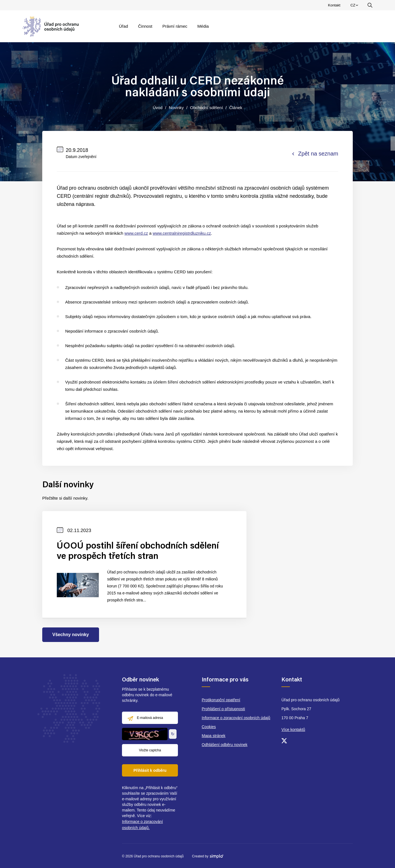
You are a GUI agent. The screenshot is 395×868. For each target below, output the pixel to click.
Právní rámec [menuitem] (175, 26)
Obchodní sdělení (206, 108)
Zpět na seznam (315, 154)
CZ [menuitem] (355, 6)
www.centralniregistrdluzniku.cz (182, 233)
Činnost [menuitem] (145, 26)
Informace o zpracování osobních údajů (236, 718)
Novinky (176, 108)
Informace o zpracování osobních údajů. (142, 825)
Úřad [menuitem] (124, 26)
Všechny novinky (71, 635)
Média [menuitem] (203, 26)
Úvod (158, 108)
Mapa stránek (214, 736)
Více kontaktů (293, 730)
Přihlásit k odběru (150, 770)
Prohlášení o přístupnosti (223, 709)
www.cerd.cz (136, 233)
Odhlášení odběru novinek (224, 745)
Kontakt (334, 5)
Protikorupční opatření (221, 700)
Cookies (209, 727)
